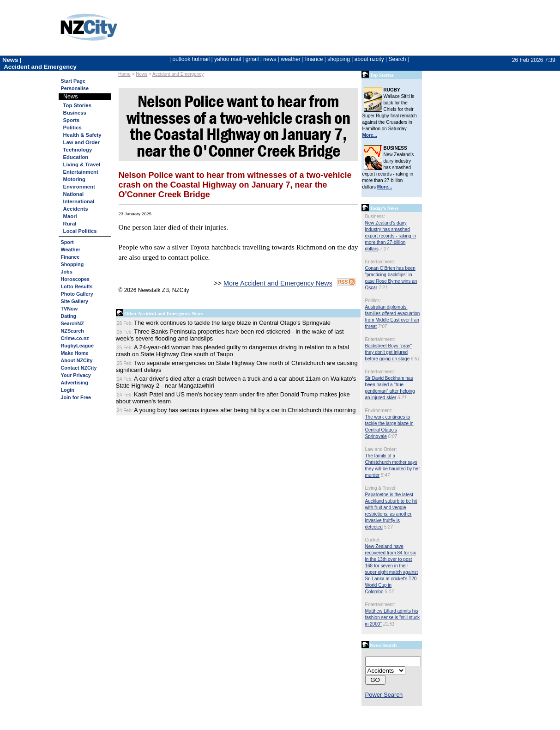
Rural (70, 224)
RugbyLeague (77, 346)
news (270, 59)
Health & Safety (82, 135)
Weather (71, 249)
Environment (79, 187)
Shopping (72, 264)
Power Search (384, 695)
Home (124, 74)
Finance (70, 257)
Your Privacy (76, 375)
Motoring (74, 179)
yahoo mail (228, 59)
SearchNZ (72, 323)
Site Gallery (75, 301)
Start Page (73, 81)
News (142, 74)
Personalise (75, 88)
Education (76, 157)
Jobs (67, 272)
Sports (72, 120)
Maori (70, 216)
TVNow (69, 309)
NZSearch (72, 331)
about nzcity (369, 59)
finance (314, 59)
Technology (78, 150)
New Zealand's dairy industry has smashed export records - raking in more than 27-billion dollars (391, 236)
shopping (339, 59)
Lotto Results (77, 286)
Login (68, 390)
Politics (72, 128)
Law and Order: (381, 449)
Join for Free (76, 397)
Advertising (75, 383)
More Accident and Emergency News (278, 283)
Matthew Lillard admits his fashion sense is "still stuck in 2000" (393, 617)
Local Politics (80, 231)
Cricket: (373, 540)
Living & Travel (82, 164)
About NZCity (77, 360)
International (79, 201)
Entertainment (81, 172)
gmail (252, 59)
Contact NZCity (79, 368)
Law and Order (81, 142)
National (74, 194)
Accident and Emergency (178, 74)
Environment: (379, 411)
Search (397, 59)
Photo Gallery (77, 294)
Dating (69, 316)
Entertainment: (380, 262)
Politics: (373, 301)
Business (75, 113)
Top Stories (77, 105)
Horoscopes (75, 279)
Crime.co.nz (75, 338)
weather (291, 59)
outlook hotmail (191, 59)
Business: (375, 216)
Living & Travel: (381, 488)
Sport (67, 242)
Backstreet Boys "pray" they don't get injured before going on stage (389, 352)
